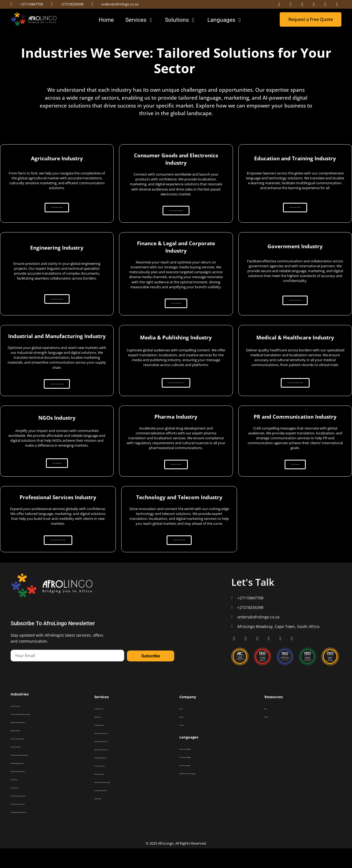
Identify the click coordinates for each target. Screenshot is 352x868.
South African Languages (195, 769)
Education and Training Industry (31, 742)
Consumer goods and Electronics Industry (38, 734)
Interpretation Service (109, 794)
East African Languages (194, 785)
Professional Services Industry (30, 824)
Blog (267, 728)
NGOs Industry (20, 799)
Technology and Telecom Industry (32, 832)
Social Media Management (112, 810)
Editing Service (104, 737)
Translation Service (107, 728)
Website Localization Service (113, 753)
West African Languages (195, 777)
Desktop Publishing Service (112, 777)
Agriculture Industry (23, 726)
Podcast (270, 737)
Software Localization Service (113, 769)
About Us (185, 737)
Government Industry (24, 766)
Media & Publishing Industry (29, 783)
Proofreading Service (108, 745)
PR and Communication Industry (31, 815)
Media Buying (103, 818)
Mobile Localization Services (113, 761)
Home (183, 728)
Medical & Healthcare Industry (30, 791)
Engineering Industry (24, 750)
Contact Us (186, 745)
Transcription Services (109, 786)
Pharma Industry (21, 807)
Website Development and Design (116, 802)
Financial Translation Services (30, 758)
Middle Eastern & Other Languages (202, 793)
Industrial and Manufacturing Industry (35, 775)
